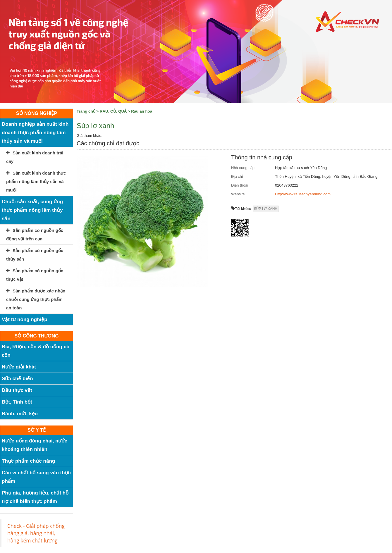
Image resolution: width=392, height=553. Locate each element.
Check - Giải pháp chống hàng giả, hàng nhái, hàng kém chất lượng (36, 533)
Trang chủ (86, 111)
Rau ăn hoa (142, 111)
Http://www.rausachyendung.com (303, 194)
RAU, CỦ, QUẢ (113, 111)
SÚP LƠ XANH (266, 209)
